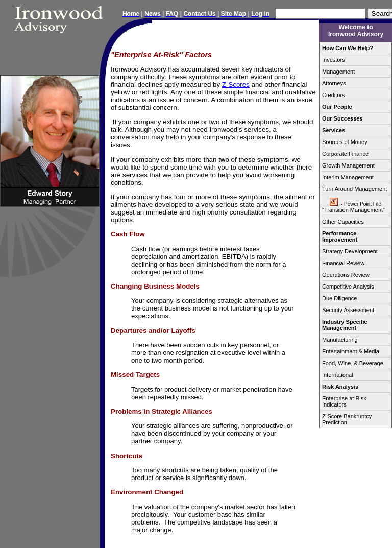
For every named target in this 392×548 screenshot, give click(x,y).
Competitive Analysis (348, 287)
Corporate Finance (345, 154)
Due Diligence (339, 298)
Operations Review (346, 275)
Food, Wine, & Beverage (353, 363)
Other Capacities (343, 222)
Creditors (334, 95)
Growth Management (348, 165)
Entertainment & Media (351, 351)
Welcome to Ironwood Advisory (356, 31)
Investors (334, 60)
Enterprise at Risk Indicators (344, 401)
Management (338, 72)
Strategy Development (350, 251)
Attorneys (334, 83)
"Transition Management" (356, 205)
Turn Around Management (354, 189)
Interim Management (348, 177)
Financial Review (343, 263)
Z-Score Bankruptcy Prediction (347, 419)
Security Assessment (348, 310)
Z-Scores (236, 85)
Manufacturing (340, 340)
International (338, 375)
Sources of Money (345, 142)
